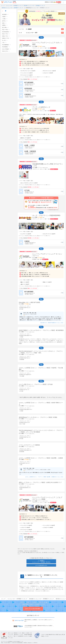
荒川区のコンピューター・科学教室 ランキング (12, 8)
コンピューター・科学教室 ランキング (14, 6)
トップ (3, 6)
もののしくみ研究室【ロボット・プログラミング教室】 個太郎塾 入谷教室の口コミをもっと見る (44, 477)
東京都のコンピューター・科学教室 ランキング (34, 6)
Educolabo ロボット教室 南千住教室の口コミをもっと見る (52, 323)
